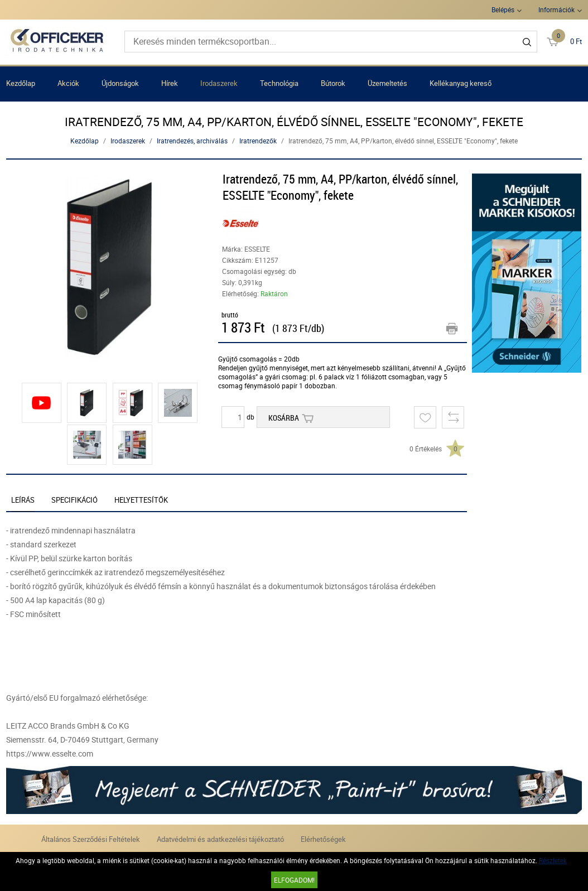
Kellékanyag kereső (461, 83)
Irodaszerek (219, 83)
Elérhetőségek (323, 839)
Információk (556, 9)
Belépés (503, 9)
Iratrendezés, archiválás (192, 141)
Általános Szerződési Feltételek (91, 839)
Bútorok (333, 83)
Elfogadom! (294, 880)
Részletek (553, 860)
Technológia (279, 83)
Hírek (170, 83)
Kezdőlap (21, 83)
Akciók (68, 83)
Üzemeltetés (387, 83)
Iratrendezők (258, 141)
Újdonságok (120, 83)
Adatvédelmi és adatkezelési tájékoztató (220, 839)
